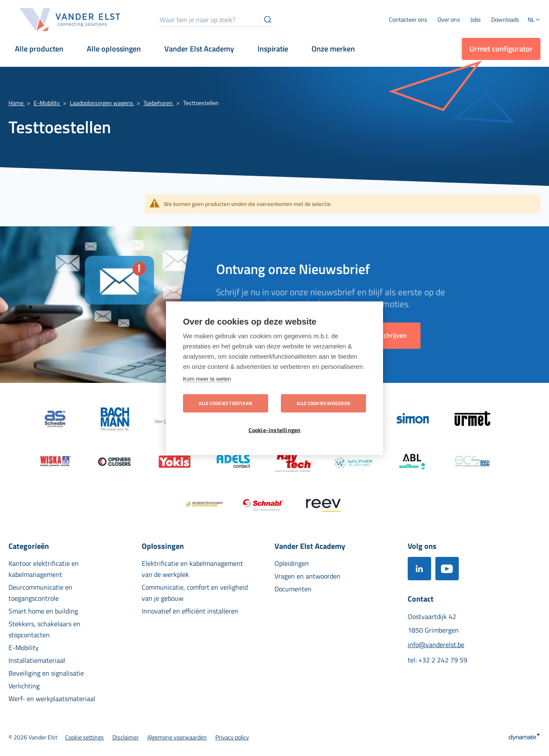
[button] (534, 20)
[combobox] (216, 20)
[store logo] (70, 20)
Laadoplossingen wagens (102, 103)
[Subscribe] (391, 336)
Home (17, 103)
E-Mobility (47, 103)
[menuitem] (449, 20)
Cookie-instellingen (275, 430)
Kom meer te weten (207, 378)
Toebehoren (159, 103)
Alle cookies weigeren (323, 403)
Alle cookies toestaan (226, 403)
